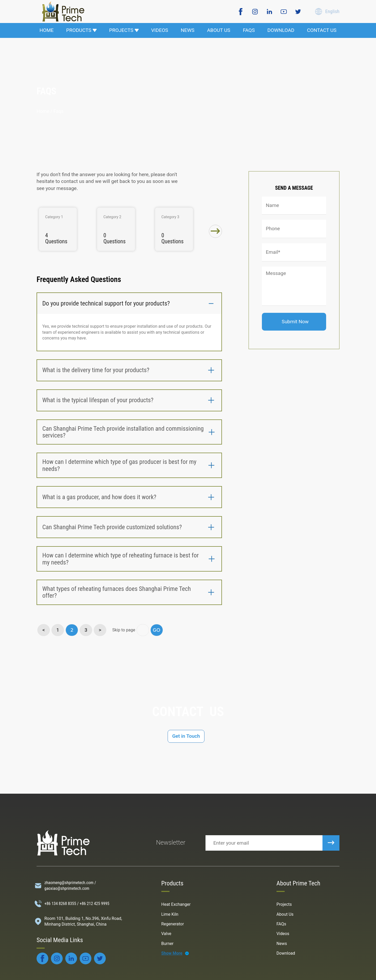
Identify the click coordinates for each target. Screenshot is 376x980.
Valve (166, 934)
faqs (58, 111)
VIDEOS (160, 30)
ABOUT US (219, 30)
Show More (172, 953)
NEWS (188, 30)
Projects (284, 904)
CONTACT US (322, 30)
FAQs (281, 924)
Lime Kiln (170, 914)
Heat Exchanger (176, 904)
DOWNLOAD (281, 30)
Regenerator (173, 924)
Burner (168, 944)
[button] (215, 231)
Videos (283, 934)
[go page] (143, 630)
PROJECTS (124, 30)
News (282, 944)
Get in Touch (186, 736)
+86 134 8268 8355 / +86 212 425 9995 (77, 904)
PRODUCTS (81, 30)
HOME (46, 30)
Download (286, 953)
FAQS (249, 30)
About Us (285, 914)
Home (43, 111)
